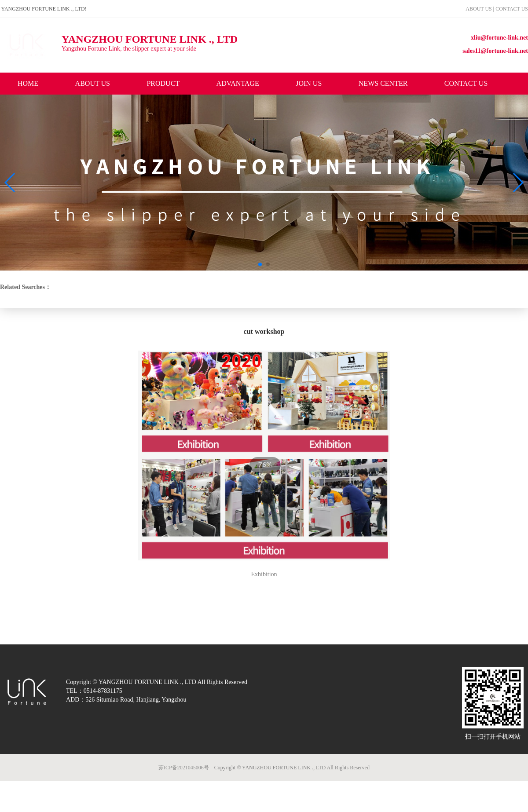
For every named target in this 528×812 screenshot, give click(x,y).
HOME (28, 83)
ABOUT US (479, 9)
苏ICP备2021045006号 (184, 768)
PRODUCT (163, 83)
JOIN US (309, 83)
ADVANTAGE (238, 83)
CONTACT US (512, 9)
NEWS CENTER (383, 83)
